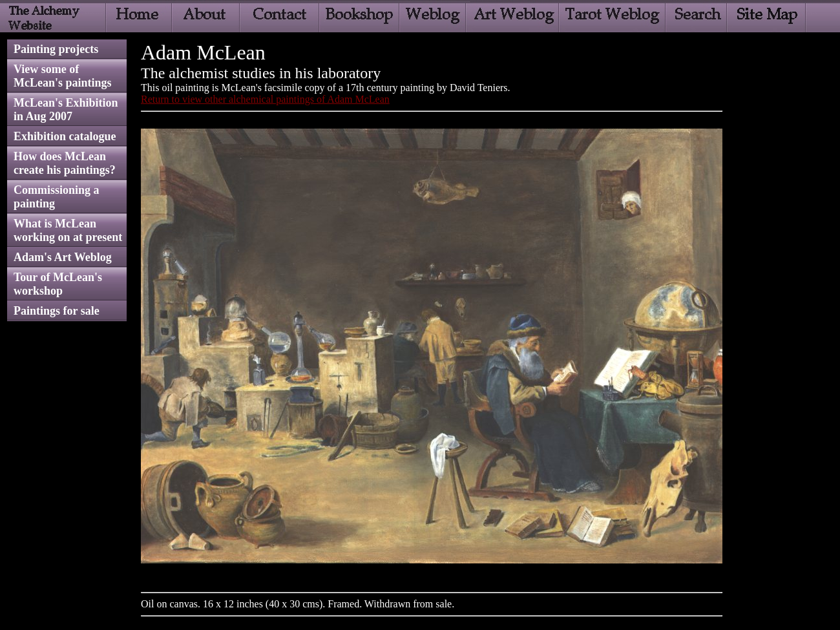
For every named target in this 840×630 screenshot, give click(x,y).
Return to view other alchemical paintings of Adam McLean (265, 99)
